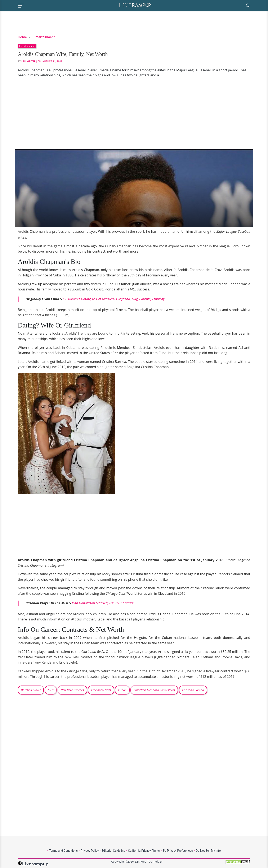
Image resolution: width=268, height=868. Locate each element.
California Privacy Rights (144, 851)
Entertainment (44, 37)
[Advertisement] (134, 113)
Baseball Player (31, 690)
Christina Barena (193, 690)
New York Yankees (72, 690)
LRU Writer (29, 62)
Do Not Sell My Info (208, 851)
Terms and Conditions (64, 851)
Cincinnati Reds (101, 690)
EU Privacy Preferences (178, 851)
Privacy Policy (90, 851)
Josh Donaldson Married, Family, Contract (103, 603)
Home (22, 37)
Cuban (122, 690)
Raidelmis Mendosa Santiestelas (154, 690)
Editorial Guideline (113, 851)
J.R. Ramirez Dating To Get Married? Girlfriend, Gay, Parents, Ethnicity (114, 299)
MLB (51, 690)
